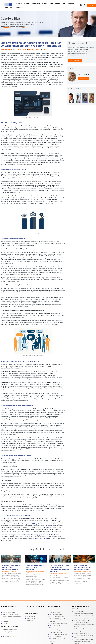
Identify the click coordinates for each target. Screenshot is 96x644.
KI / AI (44, 54)
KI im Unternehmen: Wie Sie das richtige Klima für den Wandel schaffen (83, 572)
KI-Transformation (34, 54)
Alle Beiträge (83, 82)
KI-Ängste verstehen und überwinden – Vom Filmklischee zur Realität (11, 572)
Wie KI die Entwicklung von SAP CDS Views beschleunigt (36, 572)
